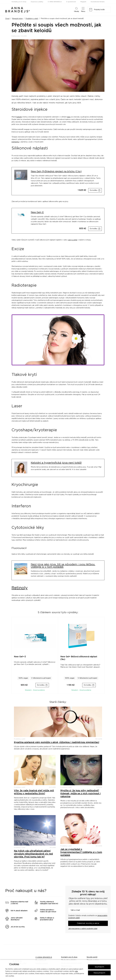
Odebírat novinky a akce (88, 923)
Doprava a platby (37, 2)
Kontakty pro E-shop (19, 2)
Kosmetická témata (98, 2)
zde (76, 971)
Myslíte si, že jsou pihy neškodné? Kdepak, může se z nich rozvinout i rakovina (80, 794)
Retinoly (20, 588)
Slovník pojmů (92, 957)
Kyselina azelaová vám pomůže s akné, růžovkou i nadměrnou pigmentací (57, 742)
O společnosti (71, 2)
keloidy (19, 117)
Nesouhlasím (99, 973)
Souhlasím (99, 967)
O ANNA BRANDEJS (55, 2)
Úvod (7, 19)
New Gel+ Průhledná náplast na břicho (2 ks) (56, 171)
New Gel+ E (37, 212)
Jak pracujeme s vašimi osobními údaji (83, 929)
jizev (69, 117)
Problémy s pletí (32, 19)
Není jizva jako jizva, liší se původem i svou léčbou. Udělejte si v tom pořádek (63, 566)
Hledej (76, 10)
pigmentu (15, 142)
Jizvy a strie (73, 240)
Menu (83, 10)
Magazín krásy (17, 19)
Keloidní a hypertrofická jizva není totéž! (56, 463)
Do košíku (94, 190)
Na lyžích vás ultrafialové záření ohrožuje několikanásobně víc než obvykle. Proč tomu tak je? (33, 854)
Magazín (83, 2)
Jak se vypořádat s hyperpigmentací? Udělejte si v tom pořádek (81, 852)
